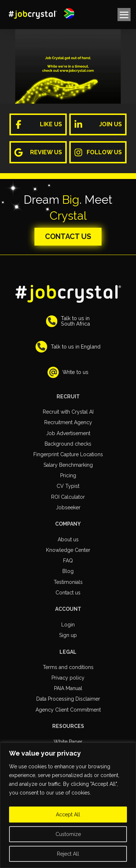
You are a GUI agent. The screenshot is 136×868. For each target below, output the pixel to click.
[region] (68, 805)
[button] (69, 13)
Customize (68, 834)
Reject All (68, 854)
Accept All (68, 815)
